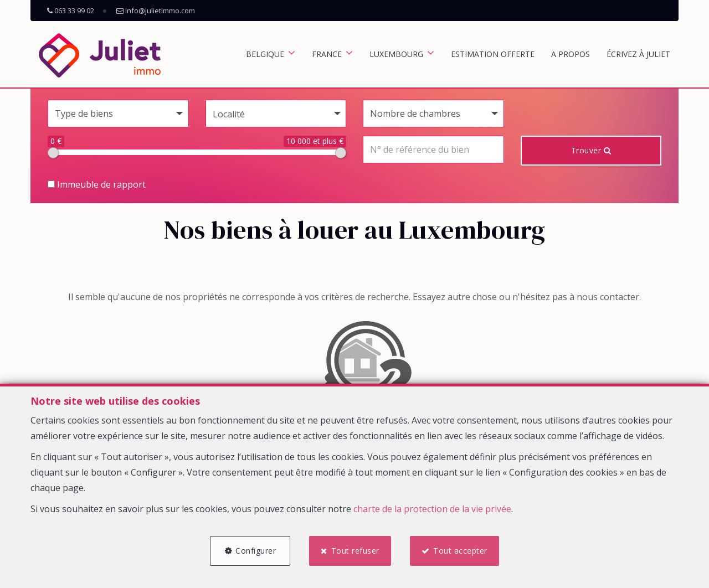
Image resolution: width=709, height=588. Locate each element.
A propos (571, 54)
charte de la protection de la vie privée (432, 509)
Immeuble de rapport (97, 184)
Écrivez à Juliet (638, 54)
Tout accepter (460, 551)
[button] (276, 114)
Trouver (591, 150)
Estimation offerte (493, 54)
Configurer (256, 551)
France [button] (327, 54)
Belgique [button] (265, 54)
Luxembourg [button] (396, 54)
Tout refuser (355, 551)
